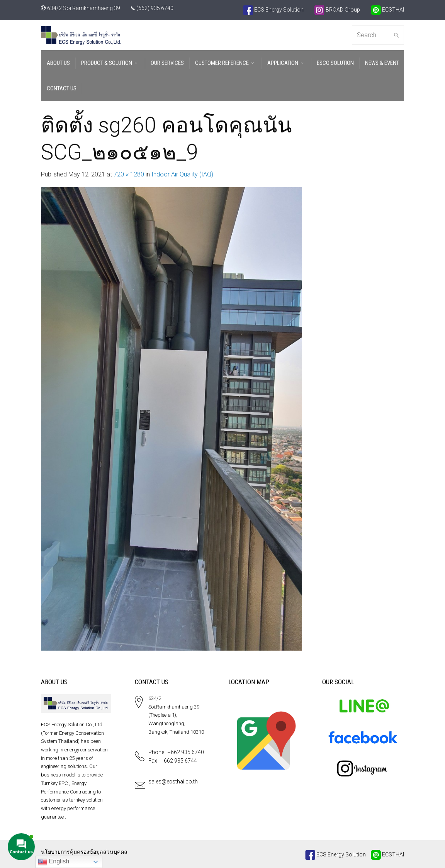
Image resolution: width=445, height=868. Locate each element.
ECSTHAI (387, 10)
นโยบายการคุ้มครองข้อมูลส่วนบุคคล (84, 852)
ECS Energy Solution (273, 10)
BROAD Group (337, 10)
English (54, 862)
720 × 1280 (129, 174)
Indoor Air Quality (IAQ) (182, 174)
